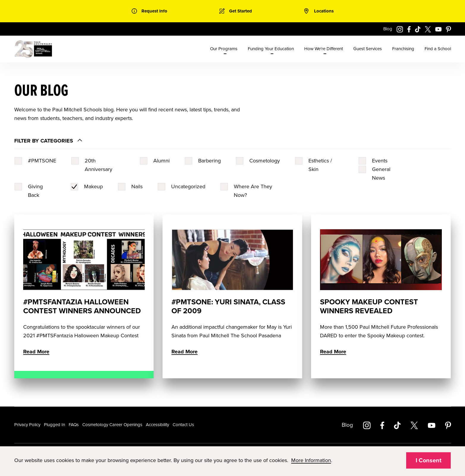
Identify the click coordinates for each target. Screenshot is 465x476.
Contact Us (183, 425)
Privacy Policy (27, 425)
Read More (36, 352)
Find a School (438, 49)
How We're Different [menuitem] (324, 49)
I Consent (429, 461)
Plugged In (55, 425)
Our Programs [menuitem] (224, 49)
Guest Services (368, 49)
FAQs (74, 425)
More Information (311, 460)
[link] (149, 11)
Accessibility (157, 425)
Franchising (403, 49)
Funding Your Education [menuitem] (271, 49)
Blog (388, 29)
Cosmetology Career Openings (112, 425)
